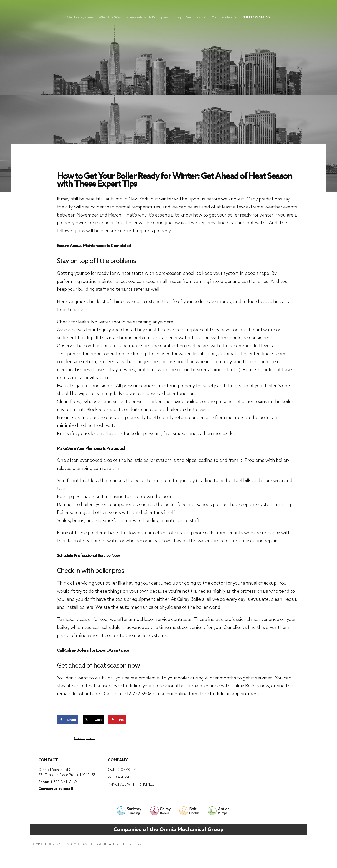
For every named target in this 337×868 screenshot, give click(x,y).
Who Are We (119, 777)
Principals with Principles (147, 17)
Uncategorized (85, 738)
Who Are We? (110, 17)
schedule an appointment (233, 694)
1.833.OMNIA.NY (257, 17)
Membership (225, 17)
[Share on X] (93, 720)
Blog (177, 17)
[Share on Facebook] (67, 720)
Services (196, 17)
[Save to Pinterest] (117, 720)
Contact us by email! (56, 789)
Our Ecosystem (80, 17)
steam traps (85, 418)
